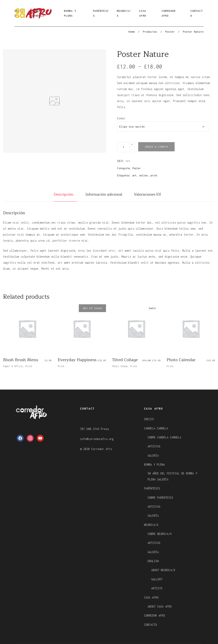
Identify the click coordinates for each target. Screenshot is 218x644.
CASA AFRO (143, 13)
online (143, 175)
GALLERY (157, 579)
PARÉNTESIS (101, 13)
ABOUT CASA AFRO (160, 606)
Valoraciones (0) (147, 194)
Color (121, 118)
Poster (170, 32)
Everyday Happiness (77, 360)
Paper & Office (13, 366)
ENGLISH (153, 561)
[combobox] (163, 127)
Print (29, 366)
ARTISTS (157, 588)
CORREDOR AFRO (169, 13)
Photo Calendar (181, 360)
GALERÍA (153, 456)
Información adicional (104, 194)
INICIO (149, 419)
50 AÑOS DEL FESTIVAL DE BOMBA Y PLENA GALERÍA (172, 476)
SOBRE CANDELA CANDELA (164, 437)
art (134, 175)
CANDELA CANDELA (156, 428)
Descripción (63, 194)
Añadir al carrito (156, 147)
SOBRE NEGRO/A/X (160, 534)
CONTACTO (196, 13)
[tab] (65, 196)
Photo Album (120, 366)
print (154, 175)
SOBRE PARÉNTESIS (160, 498)
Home (132, 32)
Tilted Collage (125, 360)
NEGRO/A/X (124, 13)
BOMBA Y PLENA (70, 13)
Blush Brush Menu (21, 360)
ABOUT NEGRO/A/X (163, 570)
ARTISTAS (154, 446)
